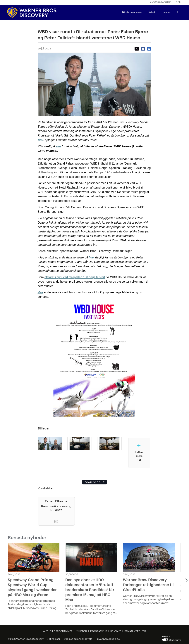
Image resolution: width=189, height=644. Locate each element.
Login (178, 2)
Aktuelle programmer (132, 12)
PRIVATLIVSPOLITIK (135, 631)
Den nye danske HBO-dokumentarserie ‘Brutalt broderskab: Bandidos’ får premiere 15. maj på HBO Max (90, 590)
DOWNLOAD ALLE (94, 482)
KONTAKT (116, 631)
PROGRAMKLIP (99, 631)
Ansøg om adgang (161, 2)
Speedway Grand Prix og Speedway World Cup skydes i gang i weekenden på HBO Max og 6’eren (33, 587)
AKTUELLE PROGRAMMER (58, 631)
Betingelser (54, 639)
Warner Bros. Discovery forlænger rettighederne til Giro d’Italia (148, 585)
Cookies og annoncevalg (78, 639)
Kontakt (167, 12)
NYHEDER (81, 631)
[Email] (56, 522)
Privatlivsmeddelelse (108, 639)
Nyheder (153, 12)
